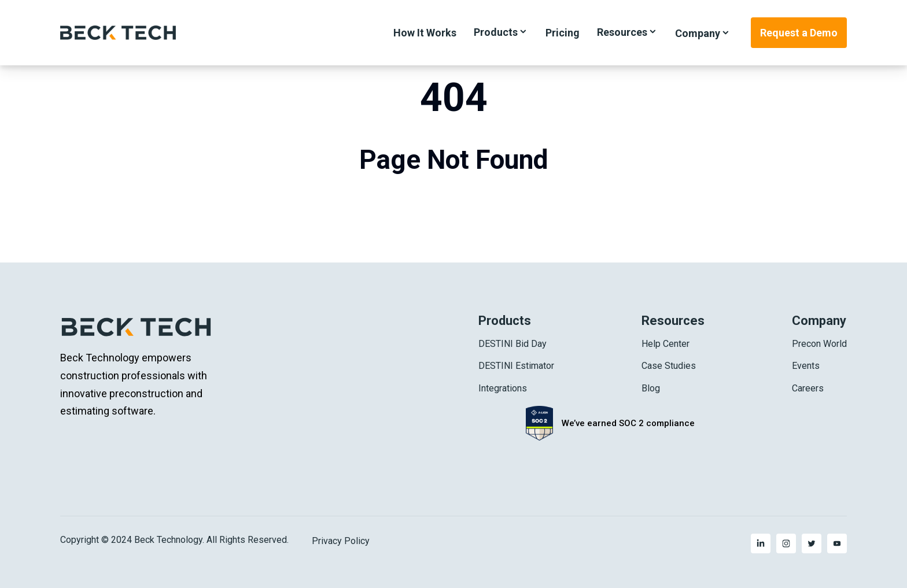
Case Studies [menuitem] (669, 366)
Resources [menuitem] (673, 321)
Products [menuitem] (505, 321)
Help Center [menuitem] (665, 344)
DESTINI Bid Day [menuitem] (513, 344)
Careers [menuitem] (808, 388)
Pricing (563, 33)
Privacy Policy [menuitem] (341, 541)
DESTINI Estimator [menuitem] (516, 366)
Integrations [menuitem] (503, 388)
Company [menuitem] (819, 321)
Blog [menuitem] (651, 388)
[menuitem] (761, 543)
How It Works (425, 33)
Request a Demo (799, 33)
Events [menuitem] (806, 366)
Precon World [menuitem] (819, 344)
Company (698, 33)
